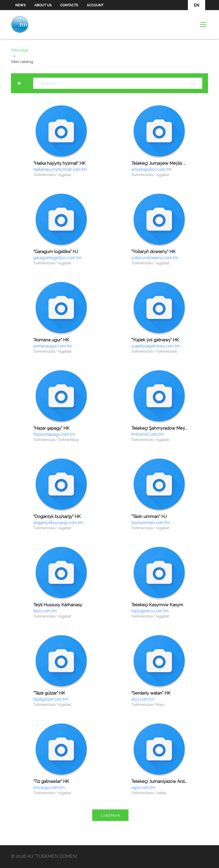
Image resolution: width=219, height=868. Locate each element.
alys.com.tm (143, 699)
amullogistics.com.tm (152, 169)
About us (43, 5)
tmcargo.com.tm (49, 787)
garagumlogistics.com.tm (57, 258)
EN (197, 5)
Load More (110, 815)
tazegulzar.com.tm (51, 699)
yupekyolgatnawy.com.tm (156, 346)
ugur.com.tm (143, 787)
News (20, 5)
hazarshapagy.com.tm (54, 434)
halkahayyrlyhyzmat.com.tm (60, 169)
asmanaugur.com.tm (53, 346)
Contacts (69, 5)
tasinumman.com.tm (151, 523)
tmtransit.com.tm (148, 434)
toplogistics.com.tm (150, 611)
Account (95, 5)
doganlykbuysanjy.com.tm (58, 523)
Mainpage (20, 50)
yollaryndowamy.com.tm (155, 258)
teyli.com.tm (45, 611)
